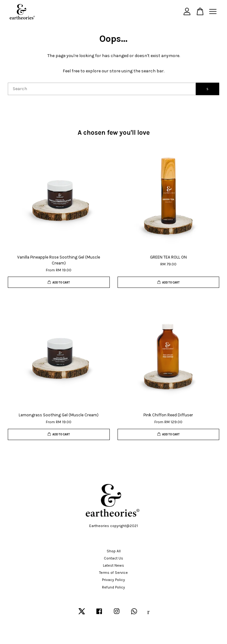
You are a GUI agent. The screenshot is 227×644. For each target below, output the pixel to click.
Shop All (114, 551)
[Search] (102, 89)
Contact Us (113, 558)
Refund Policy (113, 587)
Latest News (113, 565)
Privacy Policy (113, 580)
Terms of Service (113, 573)
